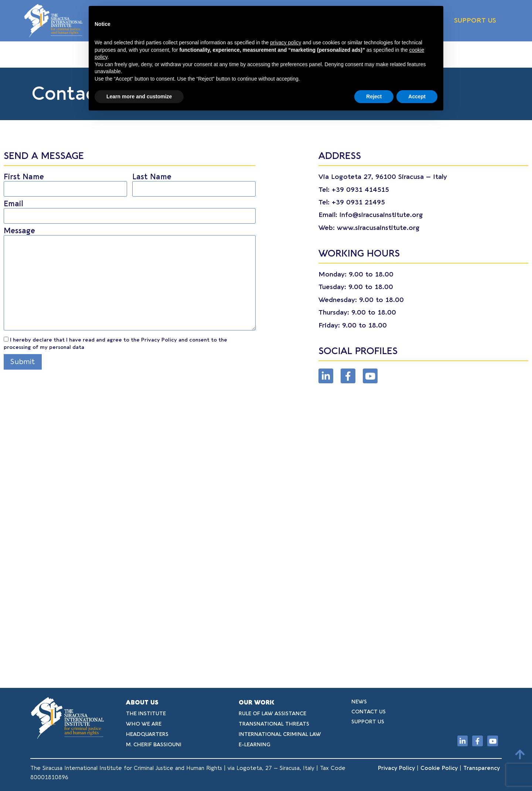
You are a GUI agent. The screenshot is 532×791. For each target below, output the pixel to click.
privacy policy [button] (286, 43)
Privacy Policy (396, 768)
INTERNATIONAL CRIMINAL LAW (280, 734)
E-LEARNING (255, 745)
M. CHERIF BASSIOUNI (154, 745)
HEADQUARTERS (147, 734)
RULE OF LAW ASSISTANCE (272, 714)
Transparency (482, 768)
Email (130, 210)
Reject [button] (374, 96)
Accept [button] (417, 96)
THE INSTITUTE (146, 714)
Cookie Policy (439, 768)
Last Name (194, 183)
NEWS (359, 702)
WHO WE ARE (144, 724)
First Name (65, 183)
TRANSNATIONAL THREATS (274, 724)
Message (130, 280)
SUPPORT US (475, 21)
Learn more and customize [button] (139, 96)
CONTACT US (369, 712)
